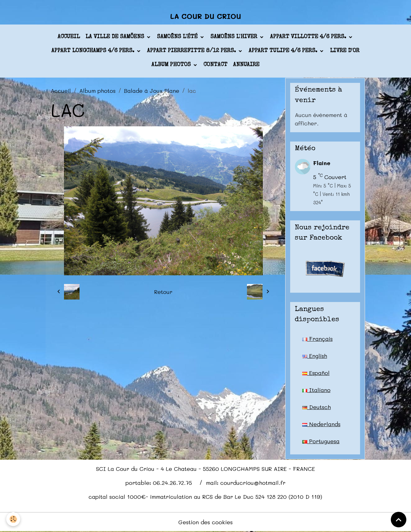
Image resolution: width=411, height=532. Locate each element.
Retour (163, 292)
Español (316, 373)
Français (317, 339)
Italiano (316, 390)
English (315, 356)
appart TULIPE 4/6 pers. (284, 51)
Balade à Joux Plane (152, 91)
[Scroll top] (399, 520)
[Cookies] (13, 519)
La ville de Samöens (116, 37)
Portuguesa (321, 441)
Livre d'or (345, 51)
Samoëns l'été (178, 37)
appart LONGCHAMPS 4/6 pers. (94, 51)
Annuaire (246, 65)
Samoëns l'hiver (235, 37)
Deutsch (317, 407)
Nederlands (321, 424)
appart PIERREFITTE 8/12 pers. (192, 51)
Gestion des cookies (205, 522)
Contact (215, 65)
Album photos (172, 65)
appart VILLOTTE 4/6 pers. (309, 37)
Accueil (69, 37)
